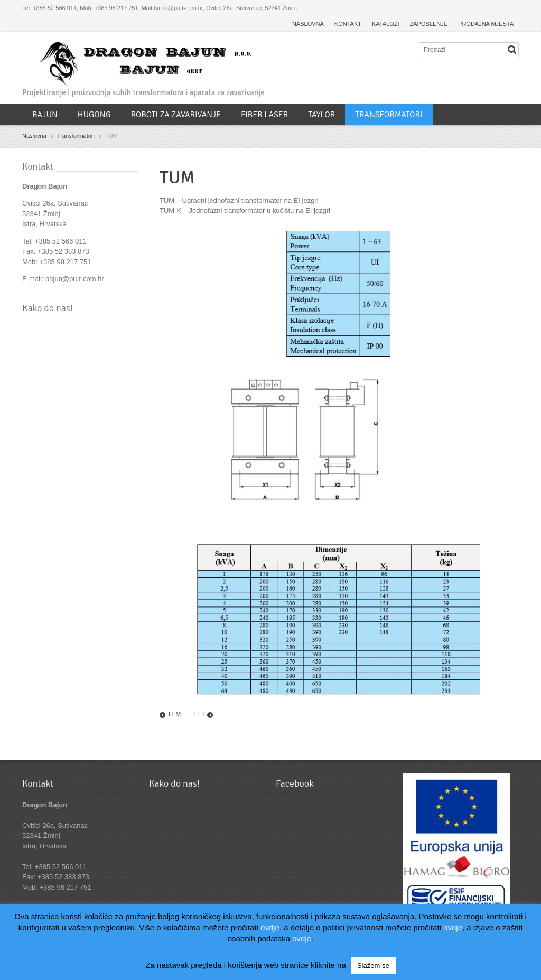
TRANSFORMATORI (389, 115)
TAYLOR (321, 115)
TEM (174, 714)
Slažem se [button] (373, 965)
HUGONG (94, 115)
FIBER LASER (264, 115)
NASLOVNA (308, 24)
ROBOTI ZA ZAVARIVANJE (176, 115)
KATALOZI (386, 24)
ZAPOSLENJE (429, 24)
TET (199, 714)
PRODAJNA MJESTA (486, 24)
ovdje (270, 927)
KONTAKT (348, 24)
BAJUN (45, 115)
